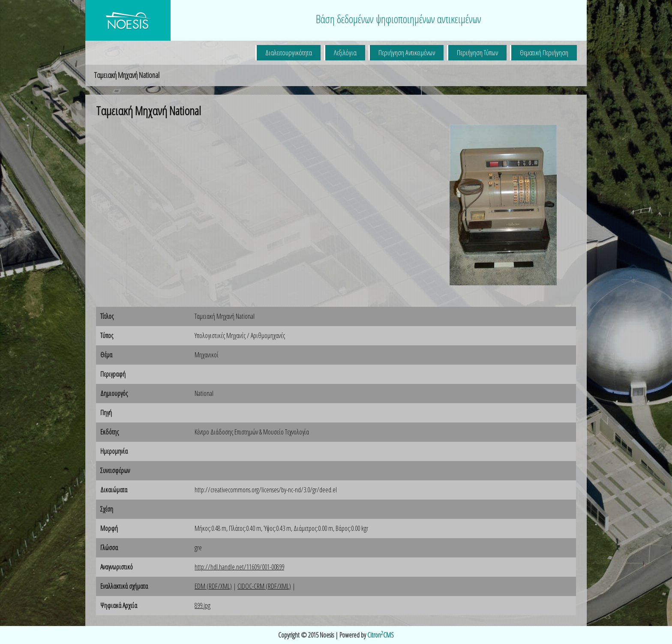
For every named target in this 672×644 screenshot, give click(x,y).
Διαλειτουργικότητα (289, 52)
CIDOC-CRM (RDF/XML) (264, 586)
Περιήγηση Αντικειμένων (407, 52)
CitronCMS (381, 635)
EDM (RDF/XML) (213, 586)
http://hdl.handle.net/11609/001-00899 (239, 567)
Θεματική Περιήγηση (544, 52)
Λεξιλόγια (345, 52)
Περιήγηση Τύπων (477, 52)
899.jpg (202, 605)
